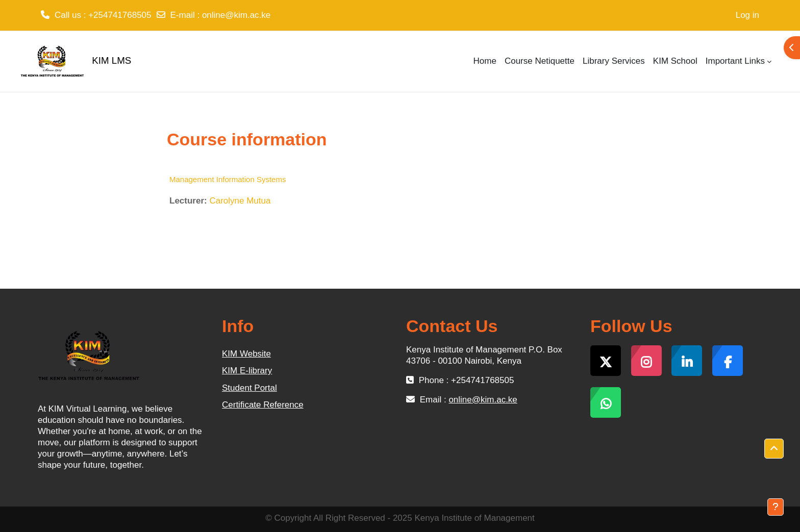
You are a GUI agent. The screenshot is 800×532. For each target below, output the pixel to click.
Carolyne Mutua (240, 201)
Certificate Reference (263, 405)
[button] (774, 449)
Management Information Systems (228, 179)
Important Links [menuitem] (735, 61)
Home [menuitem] (485, 61)
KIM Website (246, 354)
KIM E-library (247, 371)
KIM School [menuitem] (675, 61)
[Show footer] (776, 507)
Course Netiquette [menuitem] (540, 61)
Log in (747, 15)
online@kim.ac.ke (236, 15)
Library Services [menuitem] (614, 61)
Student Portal (249, 388)
